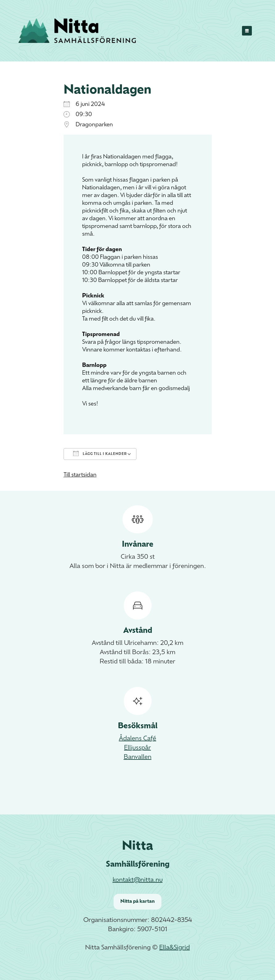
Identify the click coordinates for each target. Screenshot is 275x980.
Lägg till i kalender (100, 453)
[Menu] (247, 31)
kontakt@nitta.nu (138, 880)
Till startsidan (80, 475)
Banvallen (138, 757)
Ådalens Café (137, 739)
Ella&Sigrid (175, 948)
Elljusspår (137, 748)
